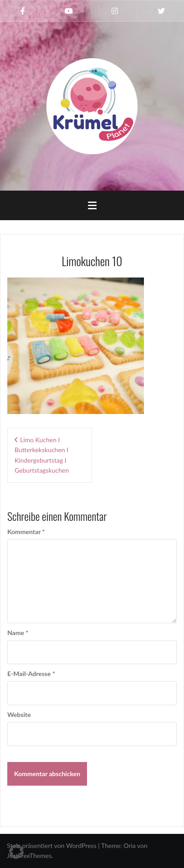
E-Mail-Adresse (31, 674)
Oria (129, 845)
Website (19, 714)
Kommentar (26, 532)
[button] (16, 852)
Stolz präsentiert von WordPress (52, 845)
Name (18, 633)
